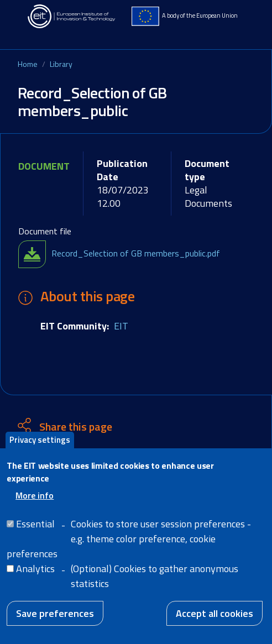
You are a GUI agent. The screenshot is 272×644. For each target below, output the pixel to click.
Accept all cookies (215, 621)
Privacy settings (40, 447)
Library (61, 64)
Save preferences (55, 621)
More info (35, 502)
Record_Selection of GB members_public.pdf (136, 253)
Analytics (35, 576)
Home (28, 64)
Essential (35, 531)
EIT (121, 326)
